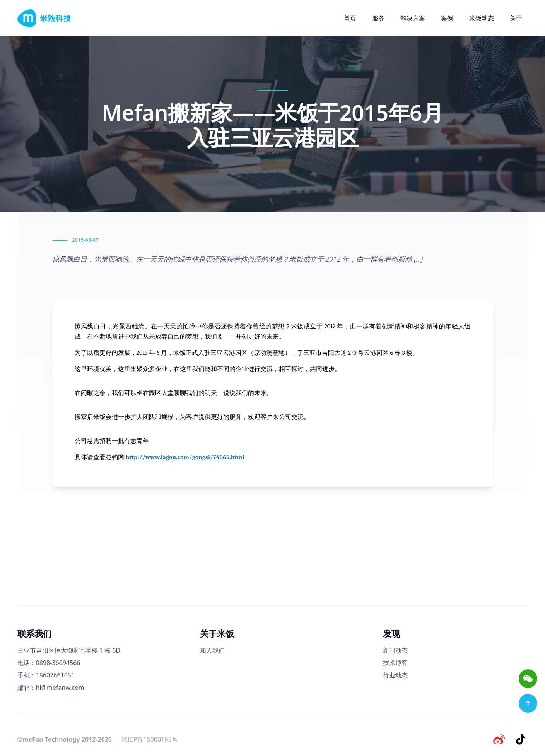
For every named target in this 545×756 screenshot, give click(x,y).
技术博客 (395, 663)
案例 (447, 18)
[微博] (502, 738)
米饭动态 (482, 18)
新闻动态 (395, 650)
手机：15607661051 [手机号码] (46, 675)
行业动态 (395, 675)
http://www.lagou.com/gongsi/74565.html (185, 457)
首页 (350, 18)
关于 (516, 18)
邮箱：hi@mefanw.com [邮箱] (51, 688)
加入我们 (212, 650)
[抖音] (522, 738)
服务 (378, 18)
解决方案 (413, 18)
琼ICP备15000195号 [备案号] (149, 738)
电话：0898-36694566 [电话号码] (49, 663)
